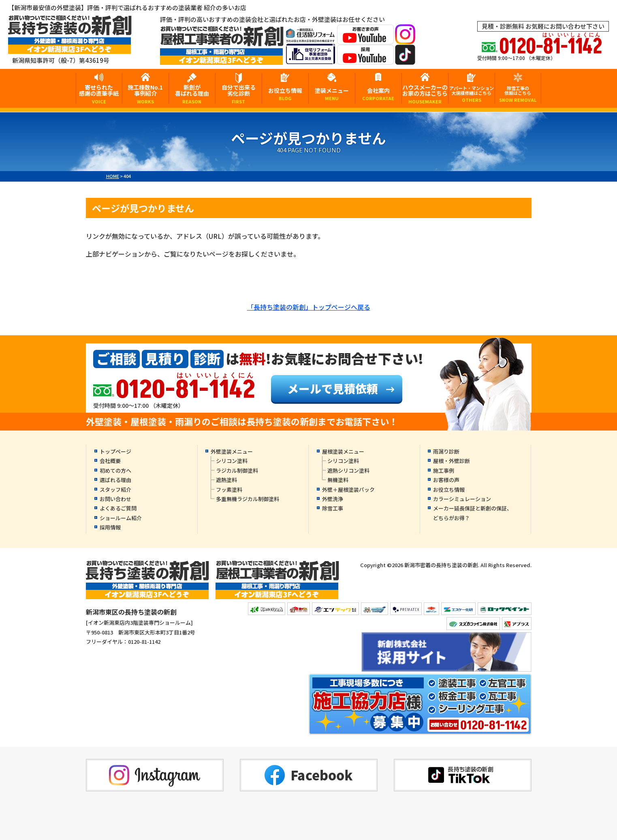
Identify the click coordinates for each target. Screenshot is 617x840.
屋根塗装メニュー (343, 451)
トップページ (115, 451)
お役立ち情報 (285, 94)
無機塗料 (338, 480)
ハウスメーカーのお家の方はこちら (425, 93)
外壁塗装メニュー (232, 451)
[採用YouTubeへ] (365, 59)
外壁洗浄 (333, 499)
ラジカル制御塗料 (237, 470)
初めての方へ (115, 470)
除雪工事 (333, 508)
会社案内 (378, 94)
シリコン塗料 (232, 461)
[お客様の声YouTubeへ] (365, 39)
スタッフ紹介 (115, 490)
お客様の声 (446, 480)
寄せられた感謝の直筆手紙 (99, 93)
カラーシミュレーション (462, 499)
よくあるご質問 (118, 508)
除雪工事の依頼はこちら (518, 94)
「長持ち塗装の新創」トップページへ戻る (309, 307)
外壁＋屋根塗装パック (348, 490)
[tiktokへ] (405, 59)
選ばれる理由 (115, 480)
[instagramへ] (405, 39)
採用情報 (110, 527)
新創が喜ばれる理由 (192, 93)
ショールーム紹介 (121, 518)
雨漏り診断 (446, 451)
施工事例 (444, 470)
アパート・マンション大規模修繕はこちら (472, 94)
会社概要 (110, 461)
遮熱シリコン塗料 (348, 470)
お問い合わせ (115, 499)
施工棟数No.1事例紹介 (145, 93)
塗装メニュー (332, 94)
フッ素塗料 (229, 490)
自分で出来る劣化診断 (239, 93)
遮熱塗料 (226, 480)
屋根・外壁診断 (452, 461)
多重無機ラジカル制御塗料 (248, 499)
